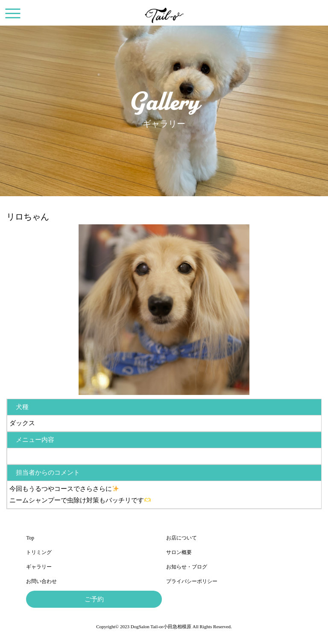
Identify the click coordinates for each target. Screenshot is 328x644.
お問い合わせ (41, 581)
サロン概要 (179, 552)
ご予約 (94, 599)
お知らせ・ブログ (187, 567)
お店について (182, 538)
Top (30, 538)
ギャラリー (39, 567)
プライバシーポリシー (192, 581)
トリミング (39, 552)
